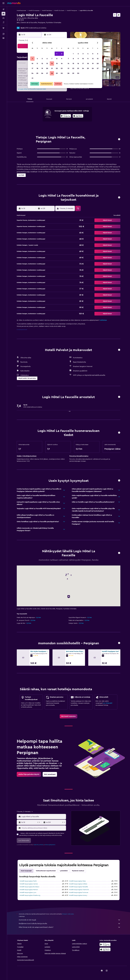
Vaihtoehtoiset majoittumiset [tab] (46, 871)
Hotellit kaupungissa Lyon (28, 893)
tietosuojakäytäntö (50, 845)
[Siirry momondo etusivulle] (14, 3)
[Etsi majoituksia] (3, 14)
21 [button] (52, 68)
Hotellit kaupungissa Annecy (78, 895)
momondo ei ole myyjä (70, 920)
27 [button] (47, 73)
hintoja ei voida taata (68, 914)
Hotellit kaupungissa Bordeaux (29, 887)
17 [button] (32, 68)
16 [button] (62, 63)
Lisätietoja (103, 320)
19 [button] (42, 68)
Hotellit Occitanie (59, 11)
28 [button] (52, 73)
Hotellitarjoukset (21, 11)
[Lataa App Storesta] (78, 116)
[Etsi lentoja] (3, 9)
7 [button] (52, 59)
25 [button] (37, 73)
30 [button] (62, 73)
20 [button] (47, 68)
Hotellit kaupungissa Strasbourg (30, 895)
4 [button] (37, 59)
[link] (69, 716)
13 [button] (47, 63)
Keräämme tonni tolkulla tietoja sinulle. (70, 924)
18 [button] (37, 68)
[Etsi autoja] (3, 18)
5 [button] (42, 59)
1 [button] (57, 54)
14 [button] (52, 63)
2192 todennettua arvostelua (36, 28)
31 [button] (32, 78)
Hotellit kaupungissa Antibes (78, 884)
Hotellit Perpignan (72, 11)
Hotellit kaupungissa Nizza (77, 881)
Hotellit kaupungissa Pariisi (28, 881)
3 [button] (32, 59)
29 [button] (57, 73)
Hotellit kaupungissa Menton (29, 890)
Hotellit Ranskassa (47, 11)
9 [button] (62, 59)
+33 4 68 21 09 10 (23, 25)
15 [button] (57, 63)
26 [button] (42, 73)
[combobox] (43, 817)
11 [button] (37, 63)
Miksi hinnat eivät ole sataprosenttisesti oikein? (70, 927)
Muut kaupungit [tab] (26, 871)
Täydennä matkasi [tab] (78, 871)
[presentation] (78, 116)
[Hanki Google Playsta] (66, 116)
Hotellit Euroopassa (34, 11)
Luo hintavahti (108, 703)
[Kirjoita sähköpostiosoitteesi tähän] (43, 828)
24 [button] (32, 73)
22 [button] (57, 68)
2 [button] (62, 54)
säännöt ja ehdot (39, 845)
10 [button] (32, 63)
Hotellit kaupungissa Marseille (78, 887)
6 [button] (47, 59)
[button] (3, 3)
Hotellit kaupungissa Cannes (29, 884)
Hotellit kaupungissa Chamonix (79, 890)
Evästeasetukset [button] (22, 330)
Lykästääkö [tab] (64, 871)
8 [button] (57, 59)
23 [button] (62, 68)
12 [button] (42, 63)
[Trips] (3, 28)
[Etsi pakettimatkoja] (3, 22)
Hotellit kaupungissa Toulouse (79, 893)
